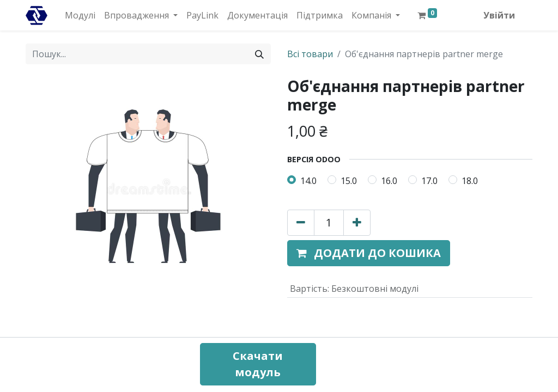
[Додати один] (357, 223)
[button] (369, 253)
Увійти (499, 15)
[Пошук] (259, 54)
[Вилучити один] (301, 223)
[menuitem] (80, 15)
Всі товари (310, 54)
